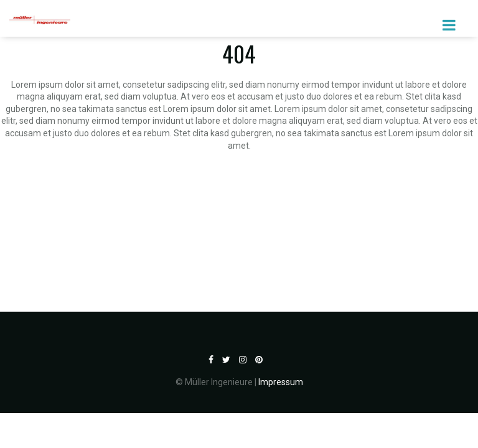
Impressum (281, 382)
